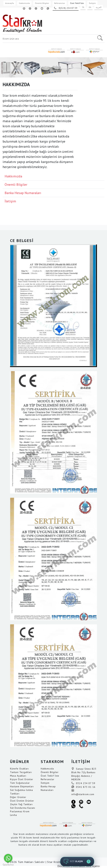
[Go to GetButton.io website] (8, 865)
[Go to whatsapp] (8, 858)
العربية (99, 7)
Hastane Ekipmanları (22, 786)
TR (83, 7)
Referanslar (60, 3)
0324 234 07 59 (83, 783)
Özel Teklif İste (77, 3)
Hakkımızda (24, 3)
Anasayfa (9, 3)
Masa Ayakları (18, 776)
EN (90, 7)
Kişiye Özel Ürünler (22, 779)
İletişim (92, 3)
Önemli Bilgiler (42, 3)
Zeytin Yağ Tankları (21, 804)
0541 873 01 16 (83, 787)
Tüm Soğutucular (20, 783)
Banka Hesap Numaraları (23, 193)
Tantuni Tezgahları (21, 772)
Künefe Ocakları (19, 769)
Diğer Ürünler (18, 797)
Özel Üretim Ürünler (22, 801)
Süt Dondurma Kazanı (23, 808)
